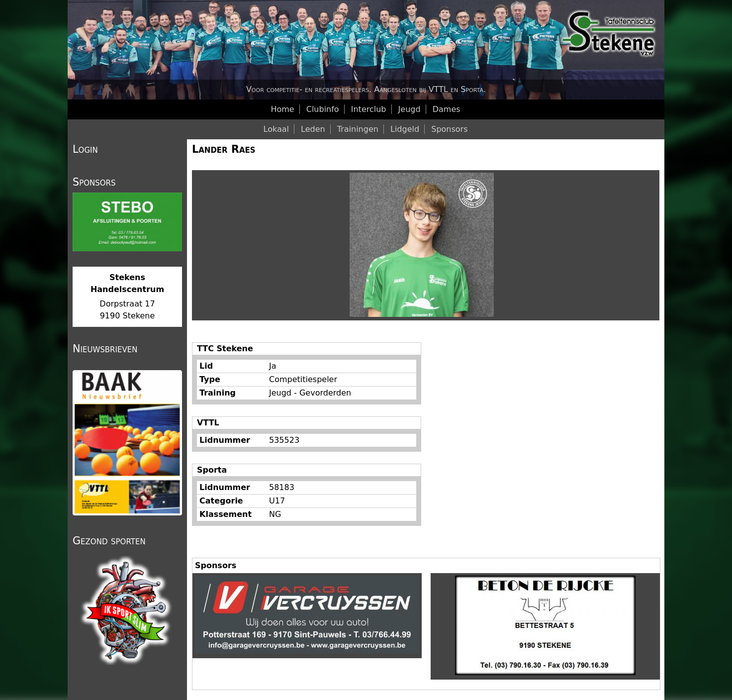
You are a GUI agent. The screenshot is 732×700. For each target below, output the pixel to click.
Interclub (369, 109)
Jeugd (410, 109)
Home (282, 109)
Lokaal (276, 129)
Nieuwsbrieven (105, 349)
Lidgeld (405, 129)
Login (85, 149)
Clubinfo (323, 109)
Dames (447, 109)
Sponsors (449, 129)
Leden (313, 129)
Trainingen (358, 129)
